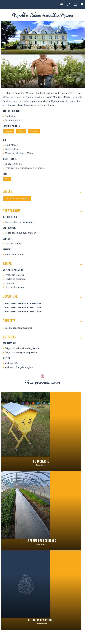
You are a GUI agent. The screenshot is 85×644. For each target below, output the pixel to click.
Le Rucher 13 (41, 462)
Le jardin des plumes (41, 620)
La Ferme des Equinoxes (41, 541)
